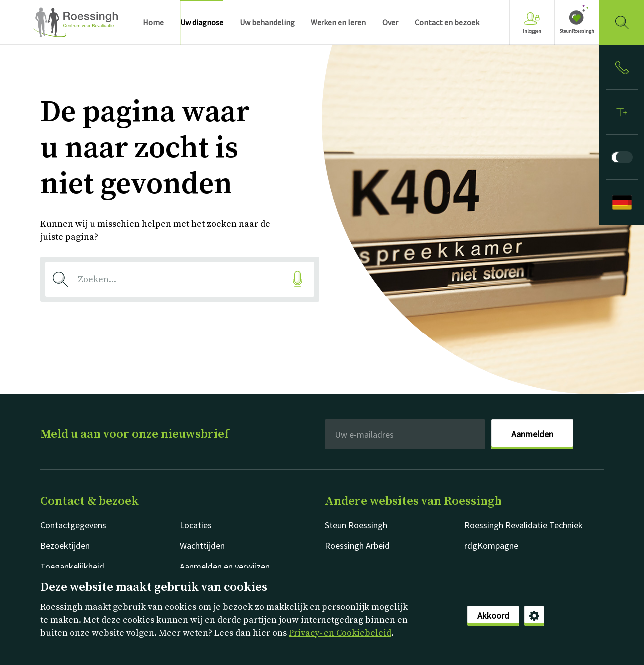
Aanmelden (532, 434)
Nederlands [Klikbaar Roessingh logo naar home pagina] (75, 22)
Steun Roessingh (356, 525)
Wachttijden (202, 545)
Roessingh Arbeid (357, 545)
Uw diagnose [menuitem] (202, 22)
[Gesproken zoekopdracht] (297, 279)
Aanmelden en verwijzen (225, 566)
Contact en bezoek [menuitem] (447, 22)
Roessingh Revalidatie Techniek (523, 525)
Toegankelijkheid (72, 566)
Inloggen (532, 23)
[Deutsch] (622, 202)
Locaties (196, 525)
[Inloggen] (622, 67)
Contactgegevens (73, 525)
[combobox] (180, 279)
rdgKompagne (491, 545)
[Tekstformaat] (622, 112)
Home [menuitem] (153, 22)
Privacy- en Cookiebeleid (340, 633)
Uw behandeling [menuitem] (267, 22)
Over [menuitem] (390, 22)
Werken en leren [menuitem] (338, 22)
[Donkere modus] (622, 157)
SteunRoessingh (577, 31)
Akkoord (493, 615)
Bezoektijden (65, 545)
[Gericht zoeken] (622, 22)
